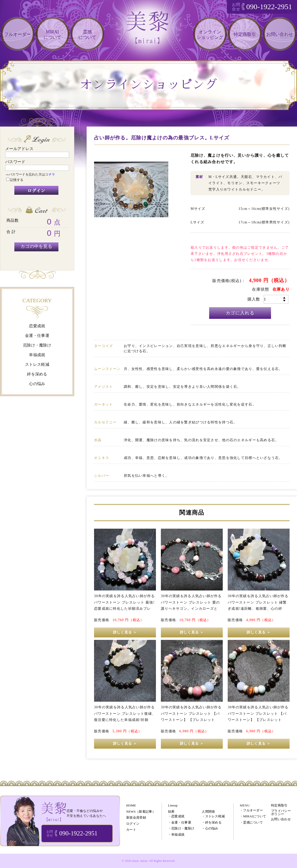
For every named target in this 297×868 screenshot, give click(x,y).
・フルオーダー (251, 810)
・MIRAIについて (253, 816)
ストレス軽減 (37, 364)
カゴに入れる (240, 313)
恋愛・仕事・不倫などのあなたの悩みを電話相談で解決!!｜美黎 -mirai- (148, 32)
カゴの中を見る (36, 246)
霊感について (87, 35)
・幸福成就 (176, 835)
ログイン (133, 824)
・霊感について (251, 822)
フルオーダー (18, 34)
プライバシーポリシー (281, 812)
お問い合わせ (280, 34)
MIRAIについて (52, 35)
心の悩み (37, 384)
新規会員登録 (136, 817)
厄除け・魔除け (37, 345)
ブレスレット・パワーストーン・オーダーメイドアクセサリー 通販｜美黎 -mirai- (54, 812)
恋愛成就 (37, 326)
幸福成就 (37, 355)
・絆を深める (212, 822)
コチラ (50, 174)
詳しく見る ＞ (125, 632)
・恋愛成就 (176, 816)
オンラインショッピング (210, 35)
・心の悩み (210, 828)
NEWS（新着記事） (141, 812)
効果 (171, 812)
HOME (131, 805)
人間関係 (208, 812)
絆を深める (37, 374)
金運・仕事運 (37, 336)
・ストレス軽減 (213, 816)
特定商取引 (245, 34)
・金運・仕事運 (180, 822)
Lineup (173, 805)
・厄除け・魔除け (181, 828)
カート (131, 830)
